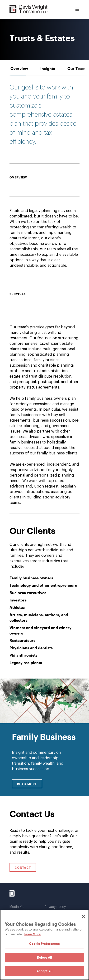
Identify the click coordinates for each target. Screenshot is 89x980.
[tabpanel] (44, 436)
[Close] (83, 916)
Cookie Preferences (44, 944)
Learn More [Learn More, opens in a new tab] (32, 934)
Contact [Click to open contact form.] (23, 867)
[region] (44, 945)
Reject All (44, 957)
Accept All (44, 971)
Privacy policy (55, 907)
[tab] (19, 68)
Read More (30, 784)
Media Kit (17, 907)
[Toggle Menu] (77, 10)
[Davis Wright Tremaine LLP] (29, 9)
